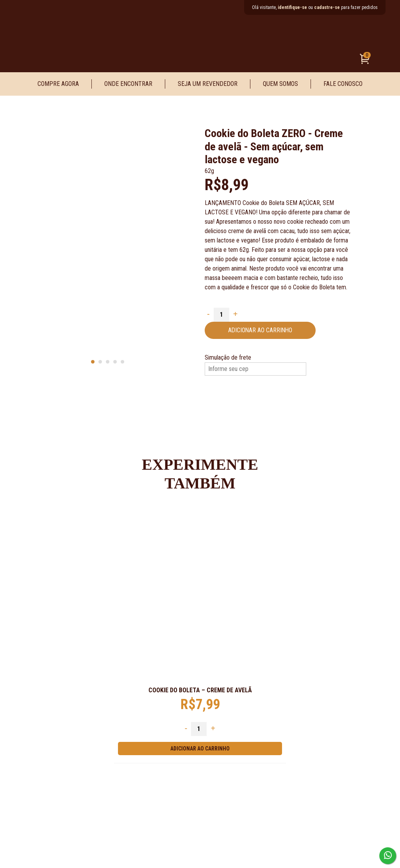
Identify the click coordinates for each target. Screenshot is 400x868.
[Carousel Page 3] (108, 362)
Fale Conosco (343, 84)
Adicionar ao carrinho (261, 330)
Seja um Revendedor (208, 84)
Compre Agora (58, 84)
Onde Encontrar (128, 84)
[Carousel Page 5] (122, 362)
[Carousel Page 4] (115, 362)
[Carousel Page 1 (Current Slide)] (93, 362)
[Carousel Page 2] (100, 362)
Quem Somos (280, 84)
